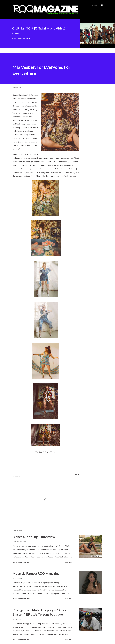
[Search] (94, 5)
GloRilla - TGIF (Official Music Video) (39, 28)
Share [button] (14, 39)
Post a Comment (24, 39)
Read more (69, 562)
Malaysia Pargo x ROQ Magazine (36, 573)
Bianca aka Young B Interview (34, 537)
